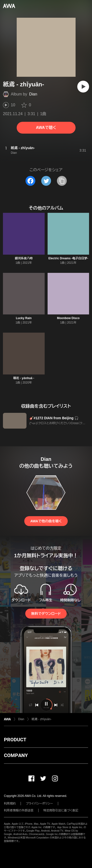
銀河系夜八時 (24, 258)
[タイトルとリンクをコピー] (62, 181)
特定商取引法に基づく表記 (61, 810)
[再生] (83, 87)
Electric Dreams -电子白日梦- (68, 258)
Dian (33, 94)
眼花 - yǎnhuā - (24, 378)
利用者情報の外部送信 (19, 810)
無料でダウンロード (46, 614)
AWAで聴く (46, 128)
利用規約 (10, 804)
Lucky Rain (24, 318)
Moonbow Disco (68, 318)
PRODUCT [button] (15, 740)
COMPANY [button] (16, 755)
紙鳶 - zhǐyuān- (42, 719)
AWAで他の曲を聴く (46, 521)
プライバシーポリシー (39, 804)
